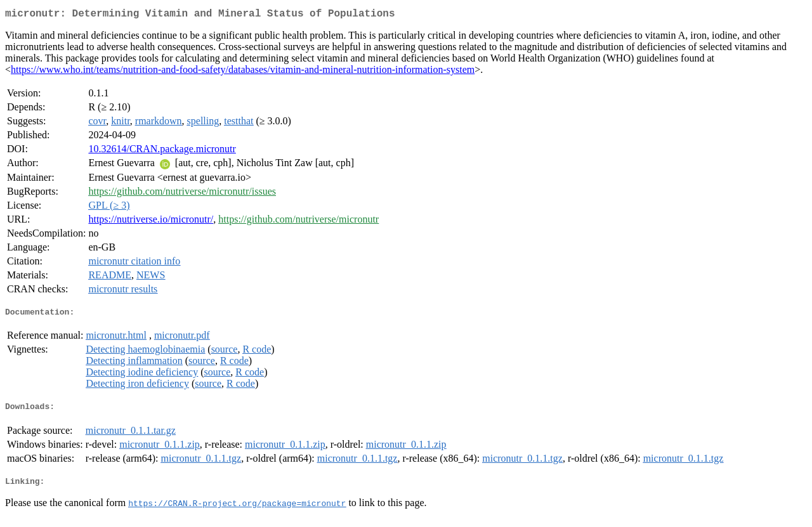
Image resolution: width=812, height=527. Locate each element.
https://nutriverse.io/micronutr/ (151, 222)
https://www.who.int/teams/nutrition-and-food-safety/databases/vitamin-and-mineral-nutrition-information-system (243, 72)
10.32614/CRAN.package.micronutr (162, 151)
